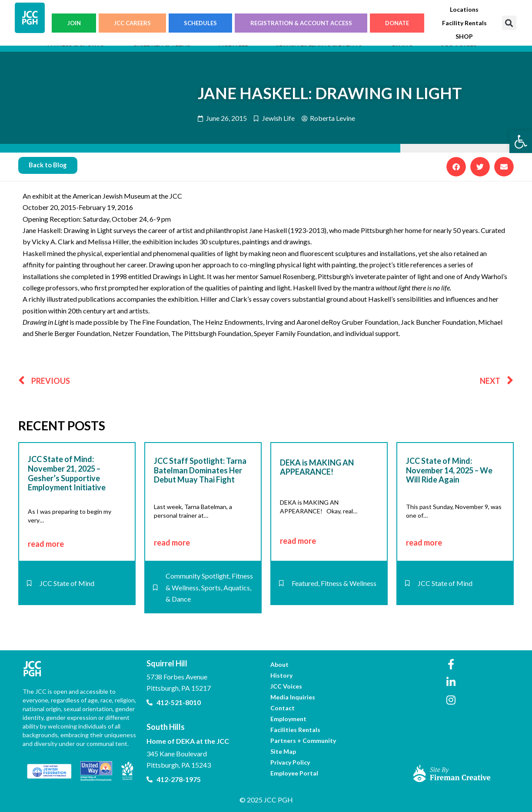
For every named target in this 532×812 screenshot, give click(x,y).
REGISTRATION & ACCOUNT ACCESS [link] (301, 23)
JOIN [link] (74, 23)
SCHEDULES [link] (200, 23)
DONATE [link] (397, 23)
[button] (509, 23)
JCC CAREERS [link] (132, 23)
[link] (521, 142)
